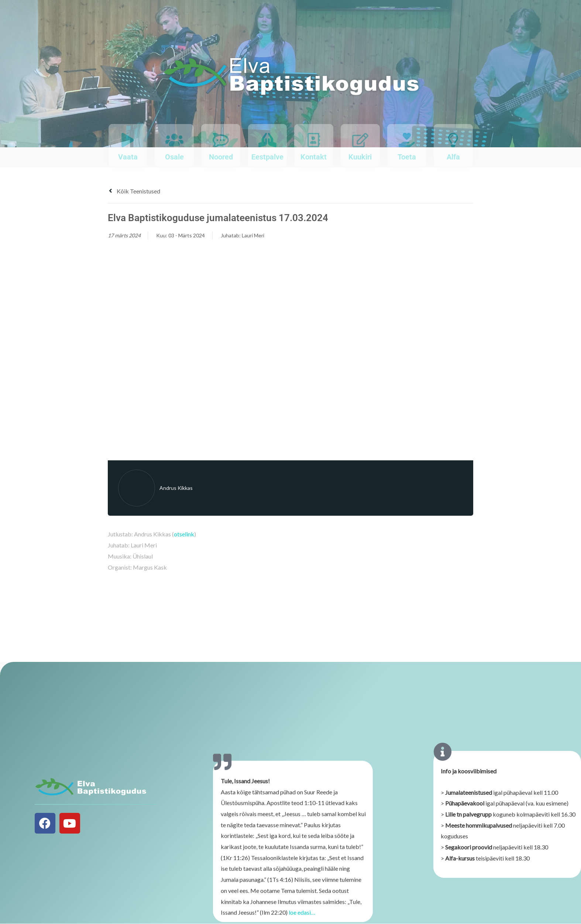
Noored (221, 157)
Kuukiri (360, 157)
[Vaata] (128, 140)
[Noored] (221, 140)
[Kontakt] (314, 140)
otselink (184, 534)
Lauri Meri (253, 235)
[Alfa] (453, 140)
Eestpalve (267, 157)
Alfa (453, 157)
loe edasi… (302, 917)
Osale (174, 157)
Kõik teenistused (134, 191)
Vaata (128, 157)
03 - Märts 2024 (187, 235)
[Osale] (174, 140)
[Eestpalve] (267, 140)
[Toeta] (407, 140)
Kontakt (314, 157)
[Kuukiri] (360, 140)
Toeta (407, 157)
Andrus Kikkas (176, 488)
